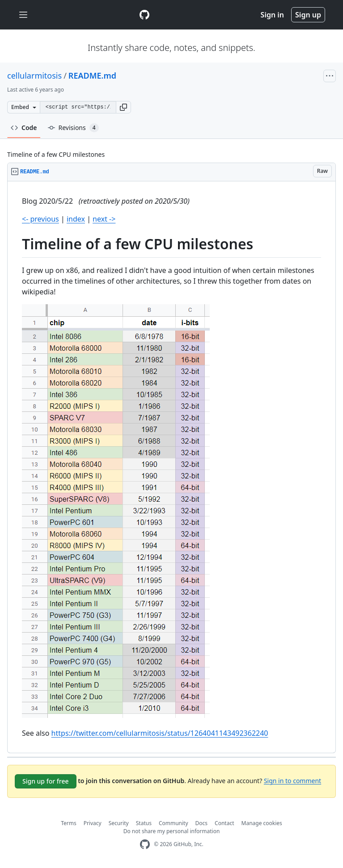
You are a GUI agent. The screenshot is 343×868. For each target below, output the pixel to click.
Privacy (93, 823)
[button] (123, 107)
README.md (92, 75)
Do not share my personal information (172, 831)
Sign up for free (46, 781)
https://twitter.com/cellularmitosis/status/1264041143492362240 (160, 733)
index (76, 219)
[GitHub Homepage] (145, 845)
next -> (104, 219)
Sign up (308, 15)
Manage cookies (262, 823)
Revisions (73, 128)
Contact (224, 823)
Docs (202, 823)
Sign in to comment (292, 780)
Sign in (272, 15)
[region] (171, 467)
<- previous (40, 219)
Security (119, 823)
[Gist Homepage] (144, 15)
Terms (69, 823)
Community (174, 823)
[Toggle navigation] (23, 15)
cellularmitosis (34, 75)
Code (24, 128)
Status (144, 823)
